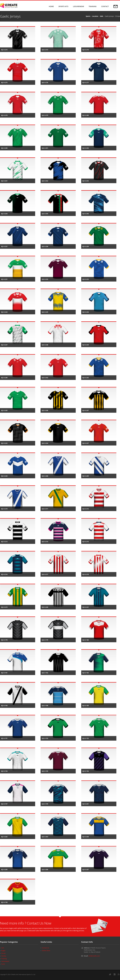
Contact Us (45, 948)
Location (95, 16)
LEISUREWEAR (79, 6)
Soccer (3, 953)
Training (4, 959)
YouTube (119, 974)
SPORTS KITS (63, 6)
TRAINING (93, 6)
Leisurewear (5, 961)
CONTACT (105, 6)
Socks (3, 964)
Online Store (46, 951)
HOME (51, 6)
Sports (88, 16)
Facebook (114, 974)
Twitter (110, 974)
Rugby (3, 951)
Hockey (4, 956)
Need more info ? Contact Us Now (26, 923)
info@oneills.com (94, 956)
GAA (102, 16)
